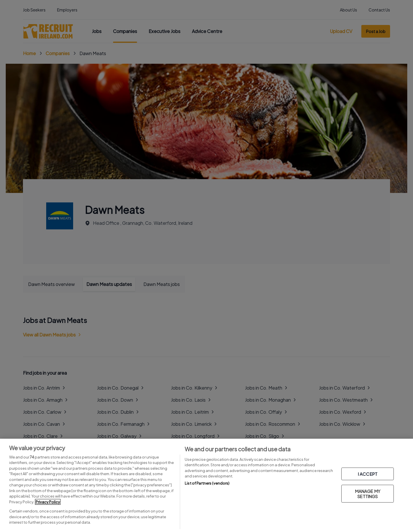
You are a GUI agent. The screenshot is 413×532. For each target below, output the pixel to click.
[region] (206, 485)
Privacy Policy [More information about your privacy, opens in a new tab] (48, 502)
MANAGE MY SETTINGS (368, 494)
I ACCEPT (368, 474)
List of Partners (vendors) (207, 483)
